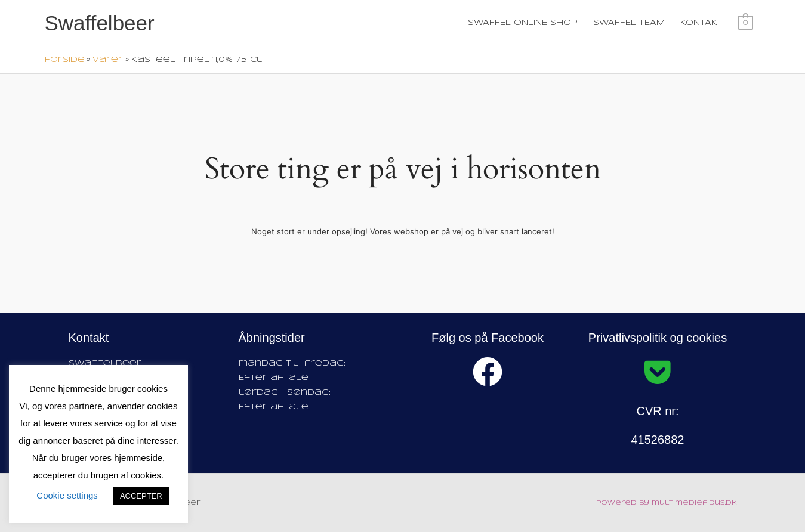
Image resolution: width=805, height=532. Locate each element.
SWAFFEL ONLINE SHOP (523, 23)
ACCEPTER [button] (141, 496)
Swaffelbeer (100, 23)
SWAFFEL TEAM (630, 23)
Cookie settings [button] (67, 495)
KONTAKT (702, 23)
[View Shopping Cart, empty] (746, 23)
